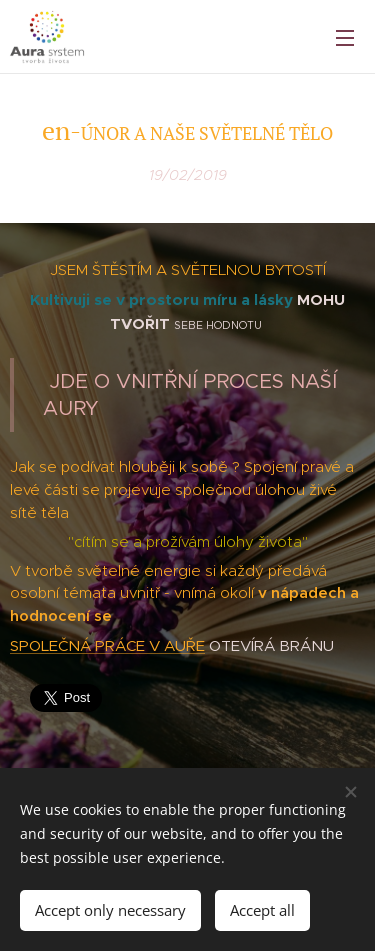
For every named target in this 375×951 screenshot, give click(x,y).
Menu (345, 38)
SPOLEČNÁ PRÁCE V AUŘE (107, 645)
